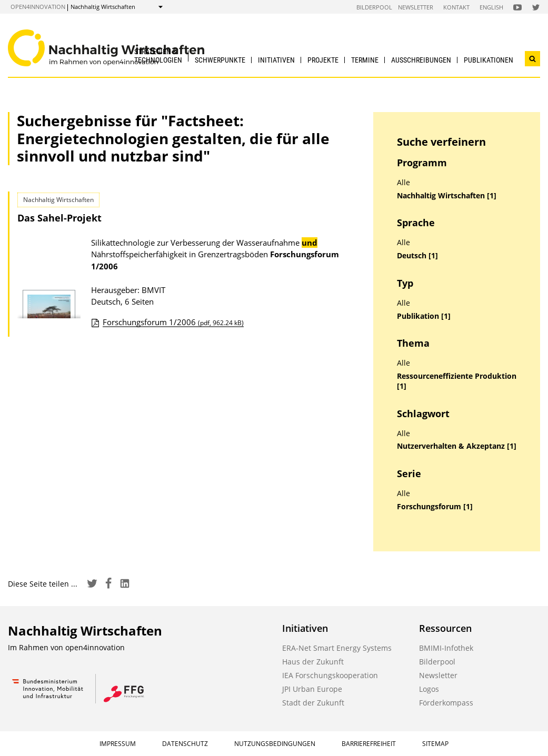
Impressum (118, 744)
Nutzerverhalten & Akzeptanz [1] (457, 446)
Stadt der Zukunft (313, 703)
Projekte (323, 60)
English (491, 7)
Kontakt (456, 7)
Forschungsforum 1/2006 (173, 322)
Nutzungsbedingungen (275, 744)
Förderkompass (446, 703)
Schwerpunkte (220, 60)
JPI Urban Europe (312, 689)
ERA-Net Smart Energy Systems (337, 648)
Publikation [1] (424, 316)
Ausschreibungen (421, 60)
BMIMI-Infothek (446, 648)
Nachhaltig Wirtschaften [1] (447, 196)
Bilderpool (374, 7)
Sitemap (435, 744)
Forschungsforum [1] (435, 507)
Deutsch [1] (417, 256)
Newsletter (416, 7)
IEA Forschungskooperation (330, 675)
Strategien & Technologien (158, 56)
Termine (365, 60)
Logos (429, 689)
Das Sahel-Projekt (59, 218)
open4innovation (38, 7)
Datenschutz (185, 744)
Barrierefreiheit (369, 744)
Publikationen (489, 60)
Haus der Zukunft (313, 662)
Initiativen (276, 60)
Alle (403, 183)
